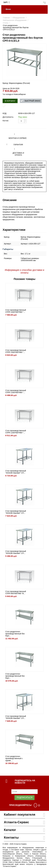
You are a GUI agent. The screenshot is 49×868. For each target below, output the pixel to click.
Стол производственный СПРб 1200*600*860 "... (16, 391)
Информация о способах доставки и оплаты (24, 271)
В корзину (10, 101)
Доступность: (8, 117)
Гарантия (18, 145)
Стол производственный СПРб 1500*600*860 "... (16, 351)
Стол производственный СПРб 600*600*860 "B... (16, 592)
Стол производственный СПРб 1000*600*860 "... (16, 311)
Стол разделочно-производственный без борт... (15, 634)
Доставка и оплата (18, 154)
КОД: (5, 113)
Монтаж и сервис (18, 138)
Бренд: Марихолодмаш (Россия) (16, 83)
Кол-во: (6, 121)
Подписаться (24, 798)
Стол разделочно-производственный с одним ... (14, 758)
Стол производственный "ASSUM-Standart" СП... (16, 472)
